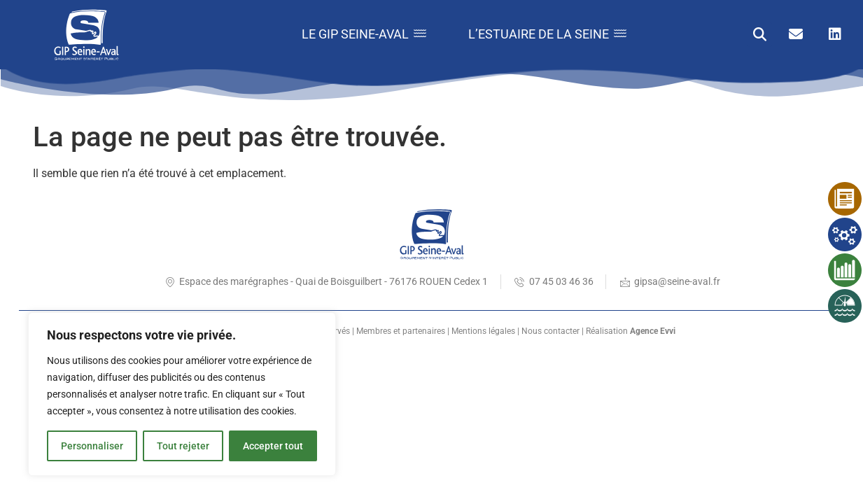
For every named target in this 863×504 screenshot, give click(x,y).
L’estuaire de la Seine (547, 34)
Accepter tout (273, 446)
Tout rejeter (183, 446)
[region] (182, 394)
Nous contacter (550, 331)
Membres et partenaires (401, 331)
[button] (760, 35)
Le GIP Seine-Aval (364, 34)
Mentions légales (483, 331)
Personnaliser (92, 446)
